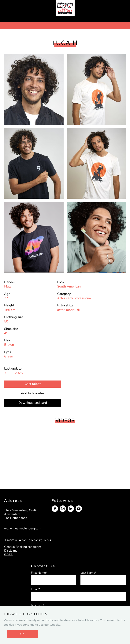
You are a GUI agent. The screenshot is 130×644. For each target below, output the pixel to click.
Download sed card (33, 403)
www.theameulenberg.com (23, 529)
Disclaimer (11, 551)
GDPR (8, 554)
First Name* (39, 573)
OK (22, 634)
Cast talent (33, 384)
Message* (38, 606)
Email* (35, 589)
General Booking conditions (23, 547)
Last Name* (88, 573)
